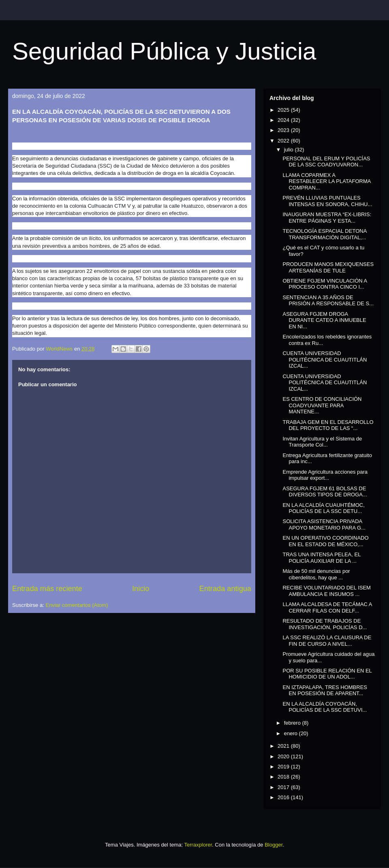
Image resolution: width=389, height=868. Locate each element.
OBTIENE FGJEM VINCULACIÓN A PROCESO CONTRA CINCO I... (325, 284)
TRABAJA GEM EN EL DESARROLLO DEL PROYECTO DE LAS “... (328, 425)
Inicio (141, 589)
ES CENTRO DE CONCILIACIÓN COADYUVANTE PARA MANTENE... (322, 405)
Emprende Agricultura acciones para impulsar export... (325, 475)
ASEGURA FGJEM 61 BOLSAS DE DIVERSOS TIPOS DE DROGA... (325, 492)
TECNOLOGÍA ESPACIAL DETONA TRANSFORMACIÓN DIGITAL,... (324, 234)
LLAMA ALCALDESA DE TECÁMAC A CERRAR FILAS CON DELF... (327, 607)
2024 (284, 120)
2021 (284, 746)
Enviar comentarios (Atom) (77, 605)
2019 (284, 767)
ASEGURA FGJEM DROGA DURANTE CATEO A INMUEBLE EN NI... (324, 320)
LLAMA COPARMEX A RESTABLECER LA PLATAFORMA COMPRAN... (326, 181)
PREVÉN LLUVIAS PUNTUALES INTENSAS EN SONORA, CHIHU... (327, 201)
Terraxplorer (198, 845)
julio (290, 150)
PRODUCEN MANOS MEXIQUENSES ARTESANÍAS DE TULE (328, 267)
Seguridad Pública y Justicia (164, 51)
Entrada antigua (225, 589)
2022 (284, 141)
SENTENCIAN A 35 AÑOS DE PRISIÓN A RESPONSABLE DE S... (328, 301)
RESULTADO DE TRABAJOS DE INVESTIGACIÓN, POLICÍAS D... (325, 624)
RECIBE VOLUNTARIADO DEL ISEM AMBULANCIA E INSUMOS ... (326, 591)
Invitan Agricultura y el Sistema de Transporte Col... (322, 442)
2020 (284, 756)
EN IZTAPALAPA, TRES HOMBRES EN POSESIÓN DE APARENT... (325, 690)
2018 (284, 777)
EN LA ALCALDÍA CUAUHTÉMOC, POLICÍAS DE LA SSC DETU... (323, 508)
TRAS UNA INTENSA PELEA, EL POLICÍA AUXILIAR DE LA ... (321, 558)
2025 (284, 110)
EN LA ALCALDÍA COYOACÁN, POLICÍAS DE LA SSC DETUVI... (325, 707)
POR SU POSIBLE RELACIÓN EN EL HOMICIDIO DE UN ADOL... (327, 674)
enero (292, 733)
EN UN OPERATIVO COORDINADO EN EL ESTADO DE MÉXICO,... (325, 541)
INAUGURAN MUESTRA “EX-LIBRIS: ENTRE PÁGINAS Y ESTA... (327, 218)
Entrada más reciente (47, 589)
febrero (293, 723)
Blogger (274, 845)
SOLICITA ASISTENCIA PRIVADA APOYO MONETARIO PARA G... (324, 524)
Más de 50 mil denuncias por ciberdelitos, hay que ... (316, 574)
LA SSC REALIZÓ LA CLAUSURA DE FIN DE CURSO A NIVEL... (327, 641)
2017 (284, 787)
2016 (284, 797)
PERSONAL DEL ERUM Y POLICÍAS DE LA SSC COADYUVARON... (326, 162)
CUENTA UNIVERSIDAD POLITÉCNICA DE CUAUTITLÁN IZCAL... (325, 360)
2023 (284, 130)
